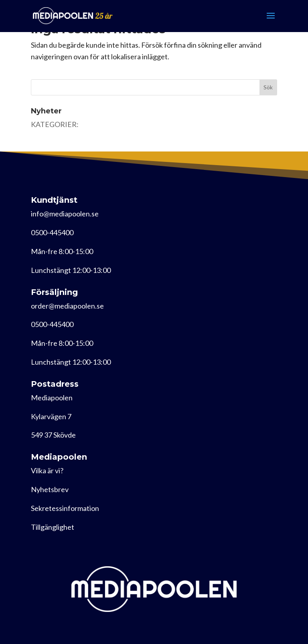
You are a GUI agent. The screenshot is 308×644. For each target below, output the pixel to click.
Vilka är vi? (47, 470)
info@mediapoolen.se (65, 214)
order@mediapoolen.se (67, 306)
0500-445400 (52, 232)
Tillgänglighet (53, 527)
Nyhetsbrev (50, 489)
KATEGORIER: (55, 124)
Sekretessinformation (65, 508)
